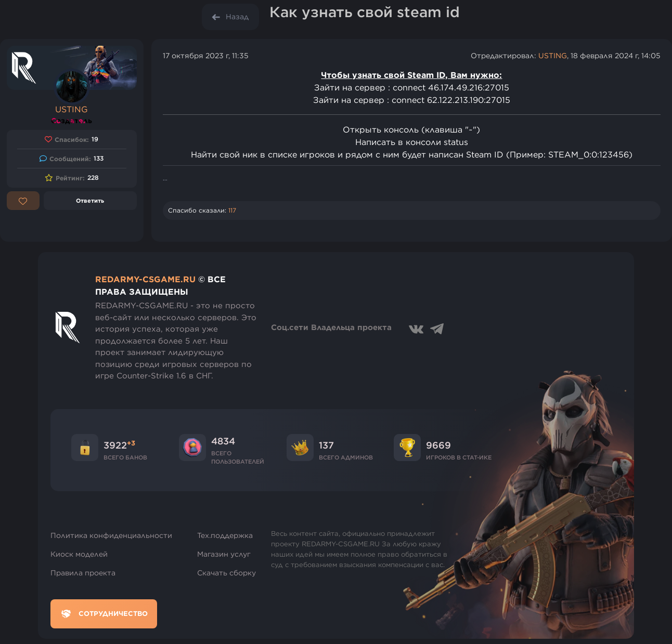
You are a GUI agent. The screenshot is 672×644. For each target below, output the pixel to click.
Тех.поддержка (225, 535)
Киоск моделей (79, 554)
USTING (72, 109)
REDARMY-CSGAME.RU (145, 279)
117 (232, 210)
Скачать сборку (227, 573)
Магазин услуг (224, 554)
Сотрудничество (104, 614)
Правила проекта (83, 573)
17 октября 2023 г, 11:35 (206, 56)
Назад (237, 17)
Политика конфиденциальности (111, 535)
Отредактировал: (505, 56)
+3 (131, 443)
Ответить (90, 200)
